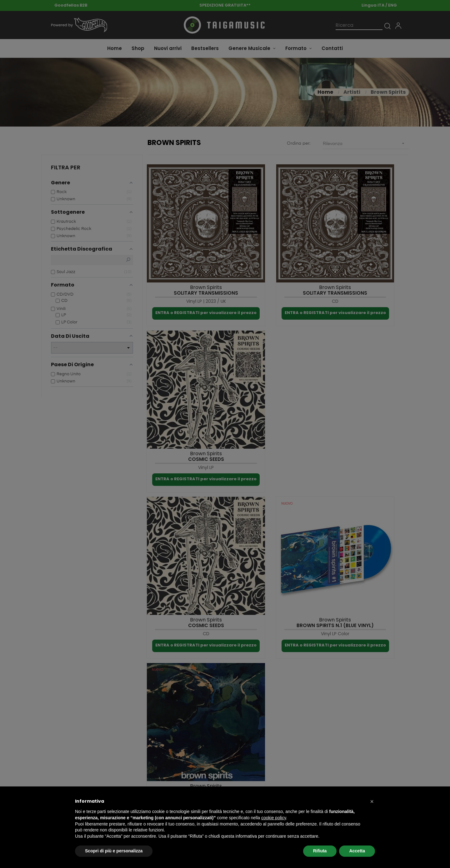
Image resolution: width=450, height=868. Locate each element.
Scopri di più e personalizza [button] (114, 851)
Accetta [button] (357, 851)
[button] (372, 801)
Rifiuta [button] (320, 851)
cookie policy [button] (274, 818)
